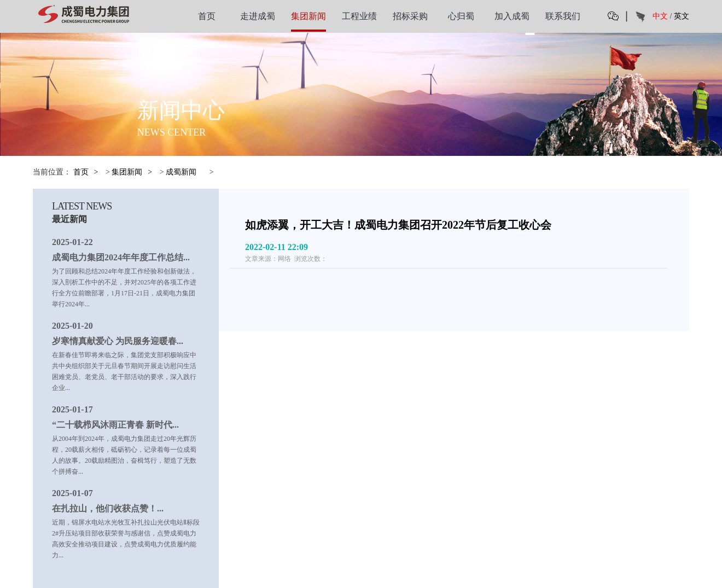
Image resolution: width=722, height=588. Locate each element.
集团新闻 (308, 16)
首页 (207, 16)
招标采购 (410, 16)
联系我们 (563, 16)
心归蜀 (461, 16)
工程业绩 (359, 16)
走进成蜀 (258, 16)
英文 (682, 16)
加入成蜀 (512, 16)
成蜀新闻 (181, 172)
